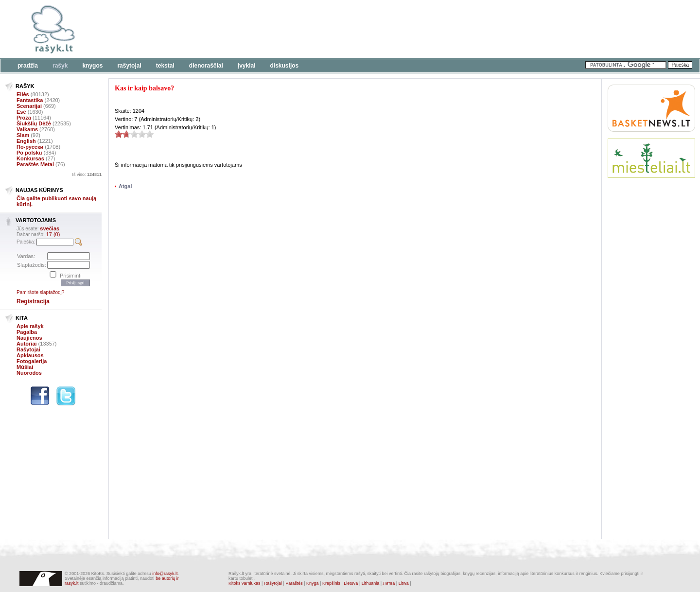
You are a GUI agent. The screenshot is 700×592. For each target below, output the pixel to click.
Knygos (92, 66)
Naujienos (29, 338)
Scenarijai (29, 106)
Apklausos (30, 355)
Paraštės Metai (35, 164)
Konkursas (30, 158)
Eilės (23, 94)
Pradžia (28, 66)
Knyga (313, 583)
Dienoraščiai (206, 66)
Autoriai (27, 344)
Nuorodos (29, 373)
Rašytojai (129, 66)
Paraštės (294, 583)
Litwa (404, 583)
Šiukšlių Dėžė (34, 123)
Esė (21, 112)
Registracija (33, 301)
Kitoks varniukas (245, 583)
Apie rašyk (30, 326)
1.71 (119, 134)
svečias (50, 228)
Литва (389, 583)
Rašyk (60, 66)
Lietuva (351, 583)
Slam (23, 135)
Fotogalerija (32, 361)
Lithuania (371, 583)
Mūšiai (25, 367)
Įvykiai (247, 66)
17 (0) (53, 234)
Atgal (125, 186)
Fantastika (30, 100)
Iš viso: (87, 174)
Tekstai (165, 66)
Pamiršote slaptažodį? (40, 292)
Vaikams (27, 129)
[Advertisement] (299, 29)
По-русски (30, 147)
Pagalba (27, 332)
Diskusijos (285, 66)
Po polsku (29, 153)
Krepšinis (331, 583)
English (26, 141)
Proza (24, 118)
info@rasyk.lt (165, 574)
